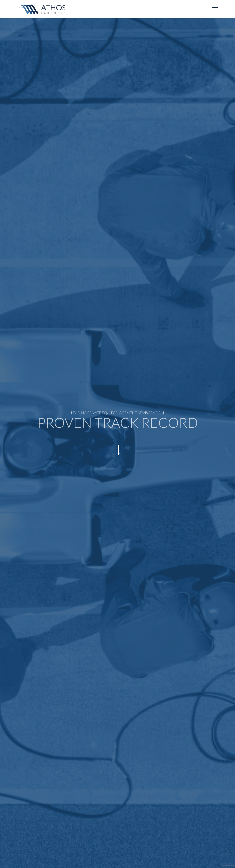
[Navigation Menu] (215, 9)
